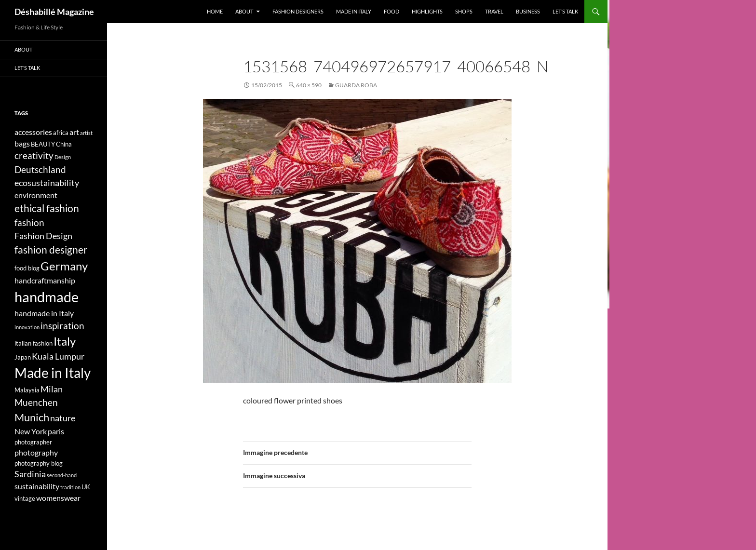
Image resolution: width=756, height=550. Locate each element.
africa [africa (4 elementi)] (61, 133)
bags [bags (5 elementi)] (22, 143)
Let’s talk (565, 11)
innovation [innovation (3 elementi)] (27, 327)
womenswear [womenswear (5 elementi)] (58, 498)
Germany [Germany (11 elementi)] (64, 266)
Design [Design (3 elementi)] (63, 157)
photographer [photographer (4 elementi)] (33, 442)
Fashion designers (298, 11)
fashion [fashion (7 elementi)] (29, 222)
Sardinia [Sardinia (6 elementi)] (30, 474)
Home (215, 11)
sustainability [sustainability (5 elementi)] (37, 486)
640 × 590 (309, 85)
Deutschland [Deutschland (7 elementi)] (40, 169)
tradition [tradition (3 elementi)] (70, 487)
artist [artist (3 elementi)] (86, 133)
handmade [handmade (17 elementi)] (47, 297)
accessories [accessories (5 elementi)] (33, 132)
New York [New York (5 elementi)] (31, 431)
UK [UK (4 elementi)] (86, 487)
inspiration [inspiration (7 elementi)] (62, 326)
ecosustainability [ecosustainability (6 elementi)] (47, 183)
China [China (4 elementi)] (64, 144)
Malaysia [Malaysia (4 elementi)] (27, 390)
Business (528, 11)
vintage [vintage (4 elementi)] (25, 498)
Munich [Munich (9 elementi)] (32, 417)
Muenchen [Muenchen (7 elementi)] (36, 402)
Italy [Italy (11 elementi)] (65, 341)
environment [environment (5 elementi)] (36, 195)
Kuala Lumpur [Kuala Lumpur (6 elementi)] (58, 356)
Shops (464, 11)
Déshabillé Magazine (54, 12)
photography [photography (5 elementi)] (36, 452)
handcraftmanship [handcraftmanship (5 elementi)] (45, 280)
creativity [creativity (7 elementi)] (34, 155)
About (244, 11)
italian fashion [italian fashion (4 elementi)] (34, 343)
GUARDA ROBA (356, 85)
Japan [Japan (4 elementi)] (23, 357)
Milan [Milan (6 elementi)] (52, 389)
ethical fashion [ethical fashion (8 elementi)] (47, 208)
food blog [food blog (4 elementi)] (27, 268)
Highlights (427, 11)
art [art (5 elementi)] (74, 132)
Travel (494, 11)
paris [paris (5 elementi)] (56, 431)
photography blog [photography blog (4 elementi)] (39, 463)
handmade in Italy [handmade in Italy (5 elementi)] (44, 313)
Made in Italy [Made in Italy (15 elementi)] (53, 373)
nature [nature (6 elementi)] (63, 418)
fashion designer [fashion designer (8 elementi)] (51, 250)
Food (391, 11)
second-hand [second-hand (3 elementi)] (62, 475)
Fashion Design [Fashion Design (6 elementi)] (43, 236)
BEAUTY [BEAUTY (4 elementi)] (43, 144)
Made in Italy (354, 11)
